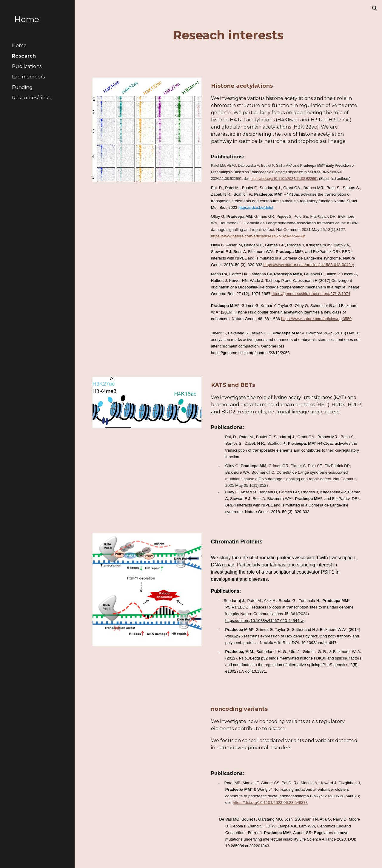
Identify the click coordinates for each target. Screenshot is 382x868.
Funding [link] (22, 87)
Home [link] (19, 45)
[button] (375, 8)
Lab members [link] (28, 77)
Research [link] (24, 56)
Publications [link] (27, 66)
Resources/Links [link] (31, 98)
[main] (228, 35)
